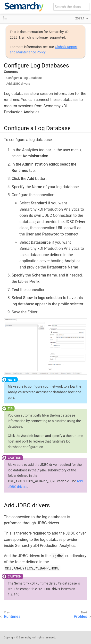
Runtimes (12, 616)
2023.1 (80, 18)
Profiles (80, 616)
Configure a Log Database (24, 78)
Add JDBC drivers (18, 84)
